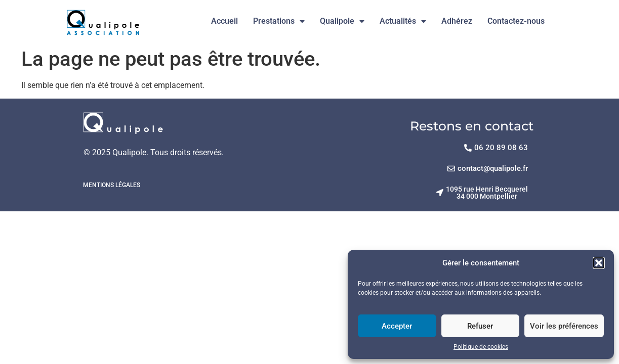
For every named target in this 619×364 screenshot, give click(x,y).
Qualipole (342, 21)
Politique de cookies (481, 347)
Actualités (403, 21)
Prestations (279, 21)
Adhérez (457, 21)
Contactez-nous (516, 21)
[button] (599, 263)
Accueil (224, 21)
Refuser (480, 326)
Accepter (397, 326)
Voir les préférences (564, 326)
